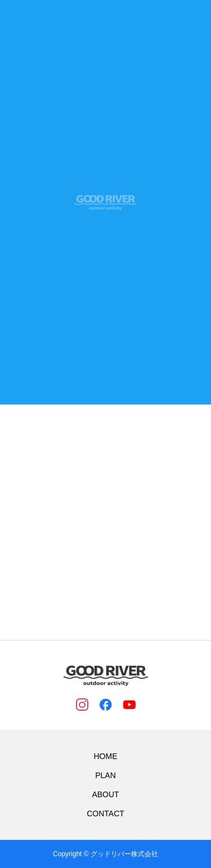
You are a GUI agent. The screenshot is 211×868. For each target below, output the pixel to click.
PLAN (105, 775)
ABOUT (105, 794)
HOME (106, 756)
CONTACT (105, 814)
